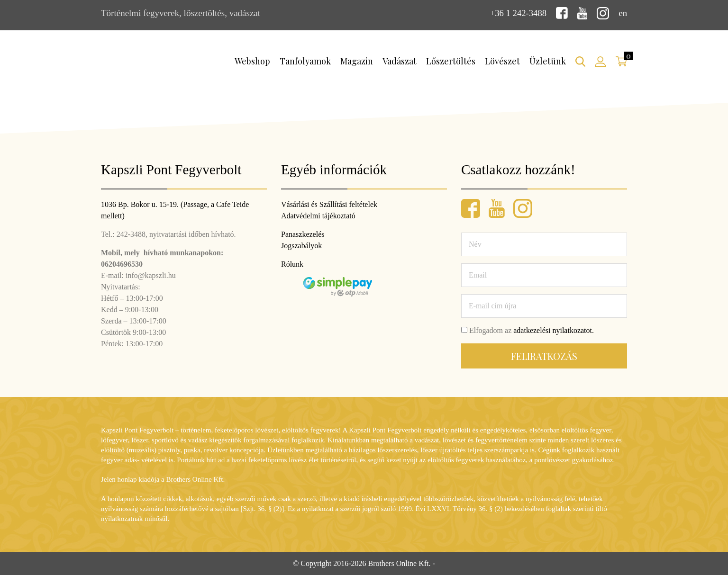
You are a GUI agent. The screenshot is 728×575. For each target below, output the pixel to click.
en (623, 13)
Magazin (357, 61)
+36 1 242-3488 (518, 13)
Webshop (252, 61)
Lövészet (502, 61)
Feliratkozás (544, 356)
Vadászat (400, 61)
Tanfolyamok (305, 61)
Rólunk (292, 264)
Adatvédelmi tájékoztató (318, 216)
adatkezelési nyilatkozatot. (554, 330)
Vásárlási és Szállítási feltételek (329, 204)
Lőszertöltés (451, 61)
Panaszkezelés (303, 234)
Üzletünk (548, 61)
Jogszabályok (301, 246)
